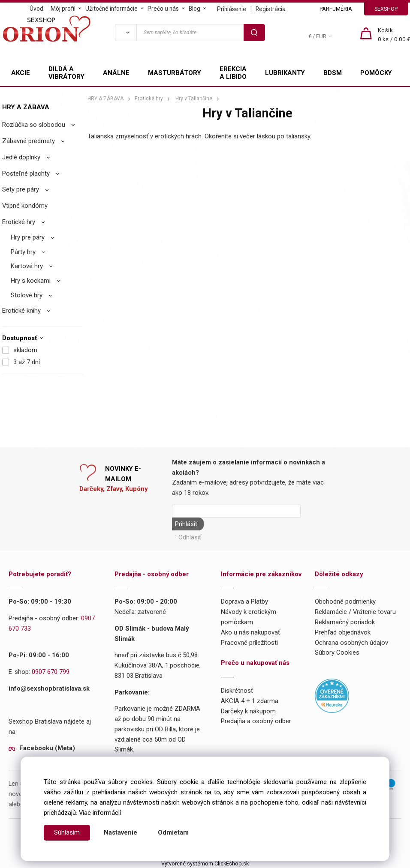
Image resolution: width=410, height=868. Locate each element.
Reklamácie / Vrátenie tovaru (355, 611)
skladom (25, 350)
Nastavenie (121, 832)
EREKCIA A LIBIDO (233, 73)
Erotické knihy (21, 311)
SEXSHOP (386, 9)
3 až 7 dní (27, 362)
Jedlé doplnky (21, 157)
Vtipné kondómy (25, 206)
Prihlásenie (232, 9)
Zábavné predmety (29, 141)
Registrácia (271, 9)
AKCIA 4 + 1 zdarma (250, 700)
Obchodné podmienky (345, 601)
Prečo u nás (163, 9)
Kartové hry (27, 266)
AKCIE (21, 73)
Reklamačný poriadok (345, 621)
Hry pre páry (28, 237)
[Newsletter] (236, 511)
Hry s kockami (31, 281)
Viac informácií (100, 813)
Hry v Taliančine (194, 99)
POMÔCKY (376, 73)
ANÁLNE (116, 73)
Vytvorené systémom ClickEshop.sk (205, 863)
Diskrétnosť (237, 690)
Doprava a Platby (244, 601)
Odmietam (173, 832)
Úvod (36, 9)
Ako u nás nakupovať (250, 632)
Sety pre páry (21, 189)
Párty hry (23, 252)
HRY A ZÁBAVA (26, 107)
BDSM (333, 73)
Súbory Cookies (337, 652)
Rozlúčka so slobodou (34, 125)
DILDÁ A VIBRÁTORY (66, 73)
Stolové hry (27, 295)
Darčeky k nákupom (248, 710)
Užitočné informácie (112, 9)
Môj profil (63, 9)
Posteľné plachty (26, 174)
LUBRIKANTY (285, 73)
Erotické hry (19, 222)
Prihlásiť (185, 524)
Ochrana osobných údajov (351, 641)
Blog (194, 9)
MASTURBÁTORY (175, 73)
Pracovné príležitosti (249, 641)
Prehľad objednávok (343, 632)
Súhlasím (67, 832)
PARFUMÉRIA (336, 9)
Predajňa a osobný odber (256, 720)
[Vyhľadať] (126, 33)
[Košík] (394, 35)
